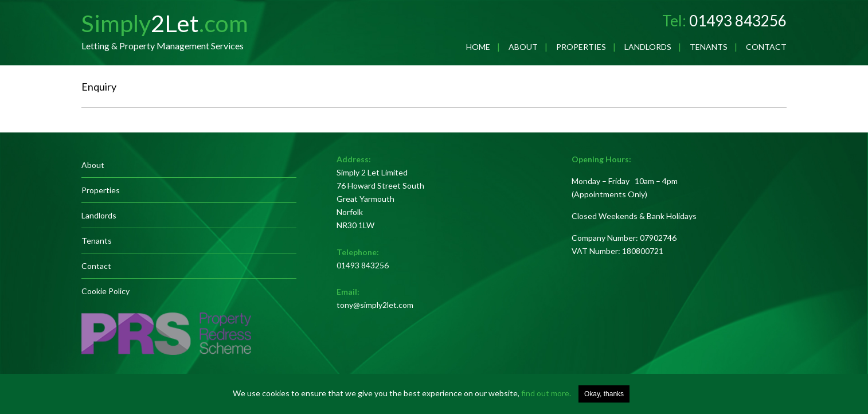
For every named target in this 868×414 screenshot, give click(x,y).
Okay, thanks (604, 394)
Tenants (709, 47)
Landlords (648, 47)
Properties (581, 47)
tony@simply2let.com (375, 305)
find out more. (546, 393)
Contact (766, 47)
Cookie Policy (105, 291)
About (523, 47)
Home (478, 47)
